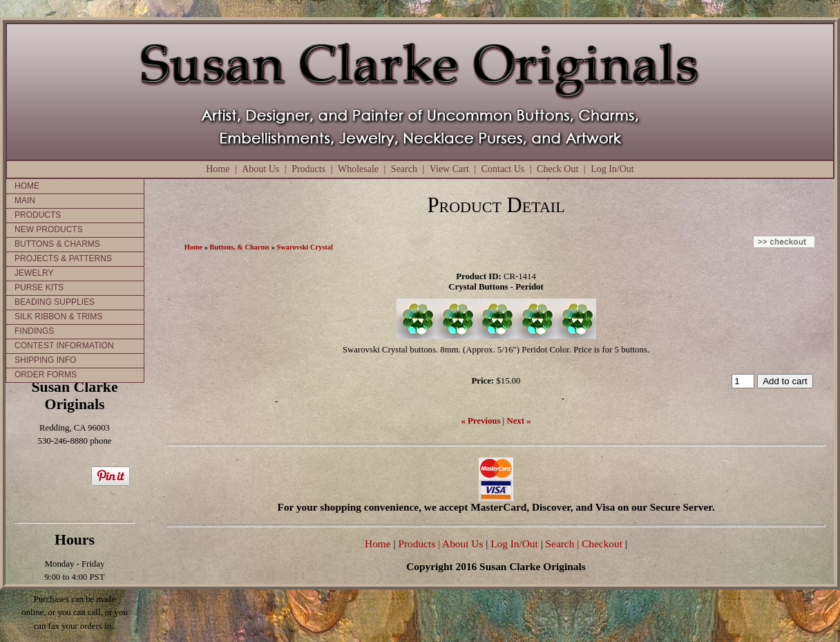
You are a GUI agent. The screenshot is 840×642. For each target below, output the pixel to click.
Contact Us (503, 169)
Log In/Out (612, 169)
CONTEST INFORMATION (64, 346)
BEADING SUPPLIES (55, 302)
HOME (27, 186)
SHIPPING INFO (45, 360)
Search (404, 169)
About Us (260, 169)
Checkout (602, 544)
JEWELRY (34, 273)
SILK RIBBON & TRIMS (58, 317)
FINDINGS (34, 331)
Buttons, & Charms (240, 247)
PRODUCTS (38, 215)
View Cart (449, 169)
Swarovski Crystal (305, 247)
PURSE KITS (39, 287)
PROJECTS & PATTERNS (63, 258)
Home (218, 169)
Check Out (557, 169)
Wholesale (358, 169)
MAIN (25, 200)
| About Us (462, 544)
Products (308, 169)
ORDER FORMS (46, 375)
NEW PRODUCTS (49, 229)
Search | (561, 544)
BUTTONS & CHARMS (57, 244)
